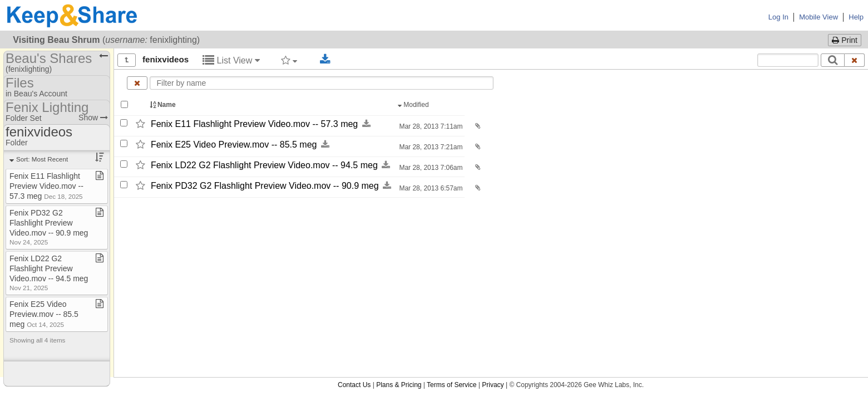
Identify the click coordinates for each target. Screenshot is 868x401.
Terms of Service (452, 385)
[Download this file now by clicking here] (366, 124)
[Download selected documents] (325, 60)
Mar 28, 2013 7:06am (430, 168)
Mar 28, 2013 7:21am (430, 147)
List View (231, 60)
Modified (414, 105)
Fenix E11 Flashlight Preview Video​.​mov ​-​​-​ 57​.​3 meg (46, 186)
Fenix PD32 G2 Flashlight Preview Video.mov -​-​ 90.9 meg (265, 186)
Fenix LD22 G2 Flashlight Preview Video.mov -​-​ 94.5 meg (264, 165)
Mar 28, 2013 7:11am (430, 126)
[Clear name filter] (137, 83)
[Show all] (127, 60)
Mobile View (818, 17)
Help (856, 17)
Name (164, 105)
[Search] (833, 60)
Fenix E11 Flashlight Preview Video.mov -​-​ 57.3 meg (254, 124)
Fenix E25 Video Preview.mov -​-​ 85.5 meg (234, 145)
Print (845, 40)
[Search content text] (788, 60)
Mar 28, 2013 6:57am (430, 188)
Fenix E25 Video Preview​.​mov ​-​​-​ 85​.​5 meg (44, 314)
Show (93, 118)
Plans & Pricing (399, 385)
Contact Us (354, 385)
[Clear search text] (855, 60)
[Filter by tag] (289, 60)
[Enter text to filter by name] (322, 83)
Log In (778, 17)
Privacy (493, 385)
